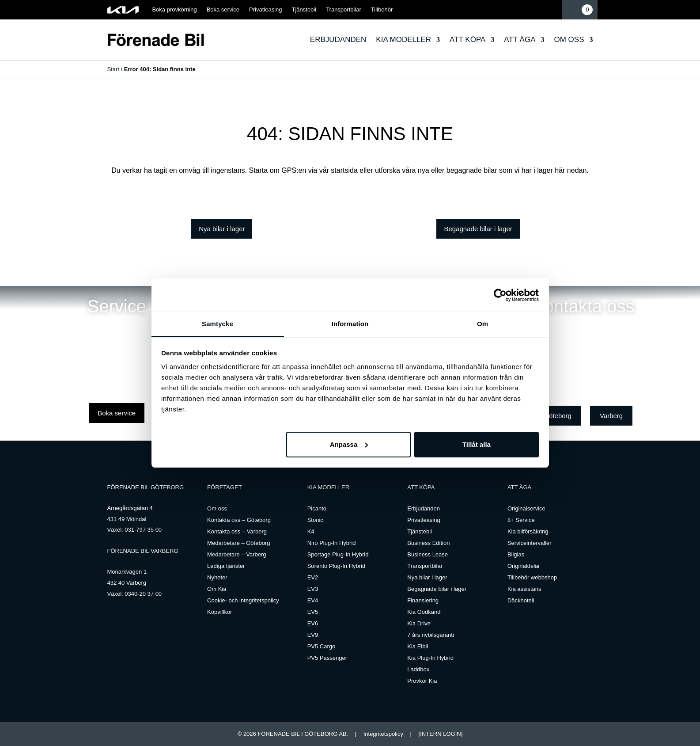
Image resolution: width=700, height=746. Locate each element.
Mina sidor (552, 10)
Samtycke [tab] (218, 324)
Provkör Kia (422, 681)
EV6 (313, 623)
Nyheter (217, 577)
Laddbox (418, 669)
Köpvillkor (219, 612)
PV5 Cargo (322, 646)
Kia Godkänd (424, 612)
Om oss (569, 40)
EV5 (313, 612)
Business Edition (428, 543)
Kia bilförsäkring (528, 531)
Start (113, 69)
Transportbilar (344, 10)
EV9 (313, 635)
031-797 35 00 (143, 530)
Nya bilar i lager (222, 229)
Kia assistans (524, 589)
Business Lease (428, 554)
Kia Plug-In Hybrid (430, 658)
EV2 (313, 577)
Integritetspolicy (383, 734)
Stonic (315, 520)
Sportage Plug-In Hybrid (338, 554)
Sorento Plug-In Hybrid (337, 566)
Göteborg (558, 416)
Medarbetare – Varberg (236, 554)
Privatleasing (265, 10)
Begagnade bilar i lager (478, 229)
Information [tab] (350, 324)
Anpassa (349, 444)
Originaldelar (524, 566)
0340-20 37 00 (143, 594)
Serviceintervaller (530, 543)
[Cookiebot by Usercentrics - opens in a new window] (500, 295)
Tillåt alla (477, 444)
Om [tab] (482, 324)
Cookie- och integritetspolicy (243, 600)
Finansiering (423, 600)
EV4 (313, 600)
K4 (311, 531)
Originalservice (526, 508)
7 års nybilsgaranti (431, 635)
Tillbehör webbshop (532, 577)
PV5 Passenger (327, 658)
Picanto (317, 508)
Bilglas (516, 554)
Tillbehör (382, 10)
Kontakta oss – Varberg (237, 531)
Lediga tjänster (226, 566)
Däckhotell (521, 600)
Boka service (223, 10)
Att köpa (467, 40)
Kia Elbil (418, 646)
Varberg (611, 416)
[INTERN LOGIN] (441, 734)
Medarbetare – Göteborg (238, 543)
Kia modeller (403, 40)
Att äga (520, 40)
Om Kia (217, 589)
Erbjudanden (338, 40)
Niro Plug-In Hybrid (332, 543)
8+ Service (521, 520)
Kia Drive (419, 623)
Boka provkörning (174, 10)
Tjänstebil (304, 10)
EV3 (313, 589)
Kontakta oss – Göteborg (239, 520)
